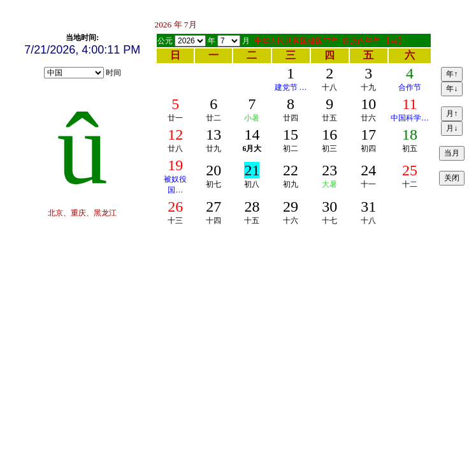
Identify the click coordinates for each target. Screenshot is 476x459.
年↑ (452, 74)
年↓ (452, 89)
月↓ (452, 128)
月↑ (452, 113)
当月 (452, 153)
